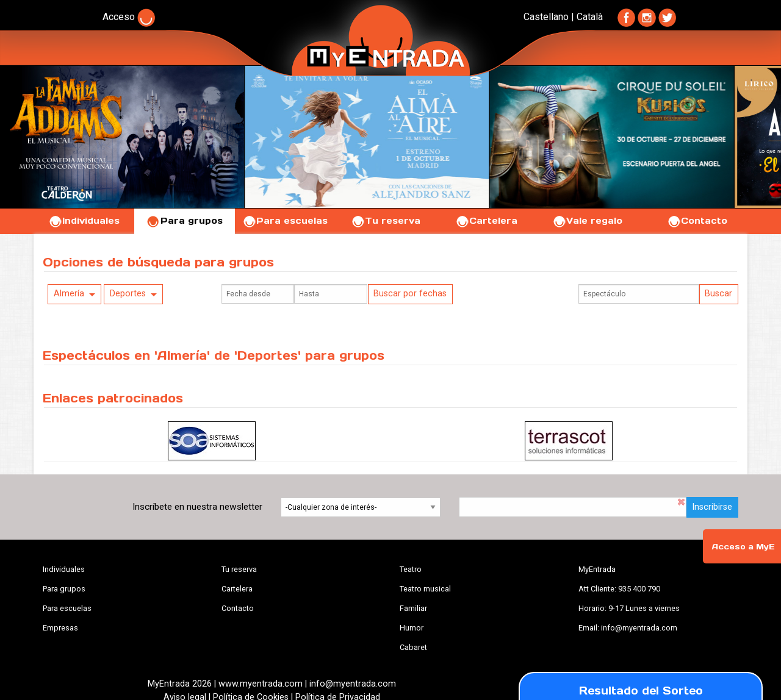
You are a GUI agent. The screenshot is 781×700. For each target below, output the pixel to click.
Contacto (697, 221)
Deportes (128, 294)
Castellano (546, 17)
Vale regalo (587, 221)
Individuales (84, 221)
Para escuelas (285, 221)
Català (590, 17)
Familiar (413, 608)
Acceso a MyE (743, 547)
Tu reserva (386, 221)
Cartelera (486, 221)
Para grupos (185, 221)
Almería (69, 294)
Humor (412, 628)
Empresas (60, 628)
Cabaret (413, 647)
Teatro (411, 569)
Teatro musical (425, 589)
